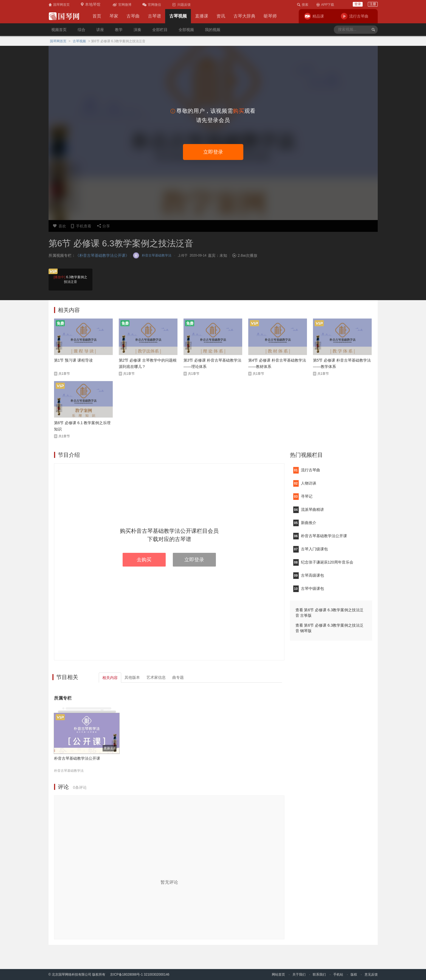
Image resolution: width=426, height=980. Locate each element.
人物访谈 (305, 483)
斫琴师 (270, 16)
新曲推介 (305, 523)
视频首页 (59, 30)
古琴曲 (133, 16)
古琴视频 (178, 16)
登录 (358, 4)
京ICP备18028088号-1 (126, 975)
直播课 (202, 16)
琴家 (114, 16)
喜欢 (59, 226)
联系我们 (319, 975)
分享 (103, 226)
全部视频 (186, 30)
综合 (81, 30)
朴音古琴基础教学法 (69, 771)
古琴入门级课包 (311, 549)
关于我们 (299, 975)
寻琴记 (303, 496)
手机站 (338, 975)
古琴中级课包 (309, 588)
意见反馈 (371, 975)
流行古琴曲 (307, 470)
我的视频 (213, 30)
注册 (373, 4)
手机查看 (81, 226)
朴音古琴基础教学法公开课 (77, 758)
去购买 (144, 560)
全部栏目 (160, 30)
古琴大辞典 (244, 16)
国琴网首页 (58, 41)
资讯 (221, 16)
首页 (97, 16)
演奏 (137, 30)
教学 (119, 30)
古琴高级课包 (309, 575)
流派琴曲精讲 (309, 509)
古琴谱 (154, 16)
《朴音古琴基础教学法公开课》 (102, 255)
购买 (239, 111)
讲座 (100, 30)
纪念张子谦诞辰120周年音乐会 (323, 562)
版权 (354, 975)
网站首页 (278, 975)
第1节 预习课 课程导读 (74, 360)
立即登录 (213, 152)
